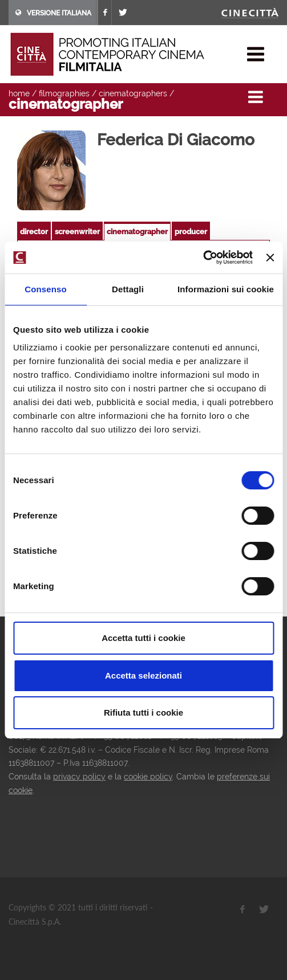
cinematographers (133, 93)
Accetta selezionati (143, 675)
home (19, 93)
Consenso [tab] (45, 289)
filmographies (64, 93)
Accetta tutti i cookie (143, 638)
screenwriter (77, 232)
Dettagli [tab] (128, 289)
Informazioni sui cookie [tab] (226, 289)
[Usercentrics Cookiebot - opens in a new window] (203, 258)
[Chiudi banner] (270, 258)
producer (191, 232)
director (34, 232)
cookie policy (148, 777)
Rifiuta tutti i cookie (143, 712)
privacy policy (79, 777)
